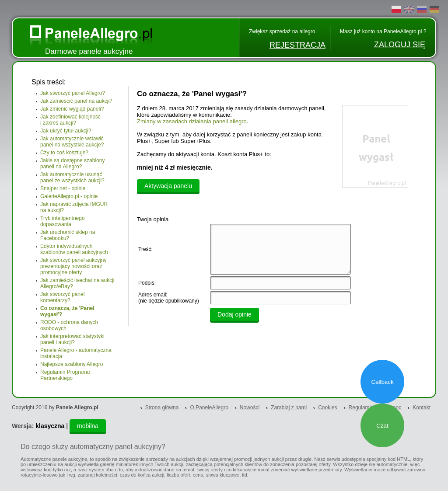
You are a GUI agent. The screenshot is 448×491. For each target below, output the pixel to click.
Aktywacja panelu (168, 186)
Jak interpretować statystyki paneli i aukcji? (72, 339)
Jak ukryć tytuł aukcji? (66, 131)
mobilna (88, 426)
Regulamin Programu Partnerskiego (65, 375)
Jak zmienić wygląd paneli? (72, 109)
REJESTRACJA (297, 45)
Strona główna (162, 407)
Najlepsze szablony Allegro (72, 364)
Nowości (250, 407)
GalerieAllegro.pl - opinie (69, 196)
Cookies (327, 407)
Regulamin (361, 407)
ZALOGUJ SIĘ (400, 45)
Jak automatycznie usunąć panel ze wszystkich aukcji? (72, 178)
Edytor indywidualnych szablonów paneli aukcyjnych (74, 249)
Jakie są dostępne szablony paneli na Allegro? (72, 164)
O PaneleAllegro (209, 407)
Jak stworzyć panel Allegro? (73, 93)
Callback (382, 382)
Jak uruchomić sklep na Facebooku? (68, 235)
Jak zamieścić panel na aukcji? (76, 101)
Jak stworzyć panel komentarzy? (62, 297)
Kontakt (422, 407)
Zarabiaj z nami (289, 407)
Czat (382, 426)
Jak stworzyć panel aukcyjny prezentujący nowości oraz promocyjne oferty (73, 266)
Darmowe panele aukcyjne (89, 51)
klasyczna (50, 426)
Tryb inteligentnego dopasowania (63, 221)
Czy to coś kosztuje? (64, 153)
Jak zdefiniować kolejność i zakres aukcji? (70, 120)
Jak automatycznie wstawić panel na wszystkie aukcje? (72, 142)
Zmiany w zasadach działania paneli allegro (192, 121)
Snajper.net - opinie (63, 188)
